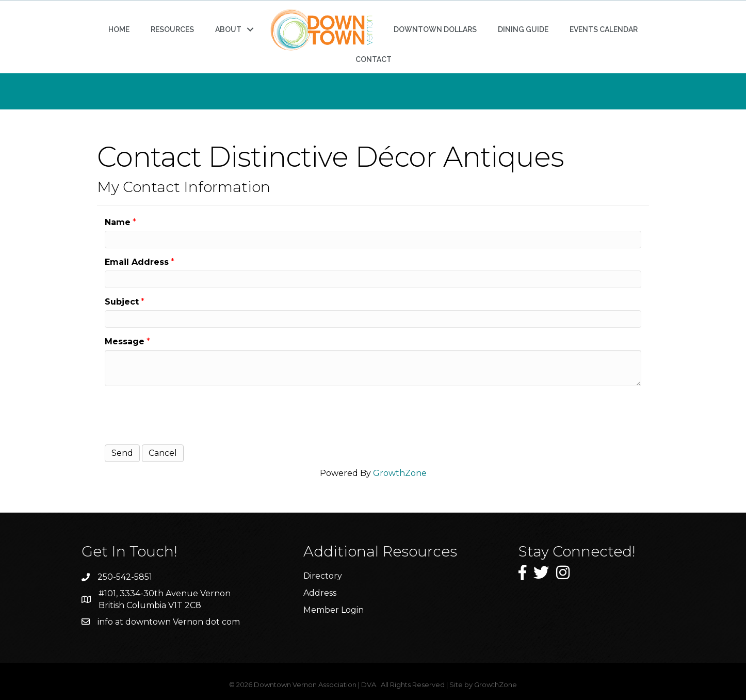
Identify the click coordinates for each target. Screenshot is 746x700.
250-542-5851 (125, 577)
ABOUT (228, 29)
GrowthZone (400, 473)
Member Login (334, 610)
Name (118, 222)
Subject (122, 302)
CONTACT (374, 59)
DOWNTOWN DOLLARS (435, 29)
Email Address (137, 262)
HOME (119, 29)
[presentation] (183, 414)
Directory (323, 576)
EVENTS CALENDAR (604, 29)
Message (125, 341)
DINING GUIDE (523, 29)
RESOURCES (172, 29)
